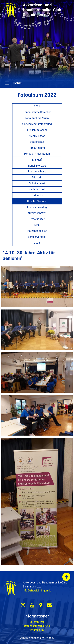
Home (17, 83)
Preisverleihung (37, 172)
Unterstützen (37, 622)
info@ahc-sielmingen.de (37, 591)
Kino (37, 225)
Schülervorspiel (37, 237)
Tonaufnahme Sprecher (37, 112)
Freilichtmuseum (37, 130)
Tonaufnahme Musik (37, 118)
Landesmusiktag (37, 207)
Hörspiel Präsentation (37, 154)
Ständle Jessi (37, 183)
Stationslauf (37, 142)
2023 (37, 243)
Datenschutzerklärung (37, 626)
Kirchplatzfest (37, 189)
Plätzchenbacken (37, 231)
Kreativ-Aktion (37, 136)
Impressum (37, 630)
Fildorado (37, 195)
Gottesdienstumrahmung (37, 124)
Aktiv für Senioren (37, 201)
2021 (37, 106)
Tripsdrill (37, 178)
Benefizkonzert (37, 166)
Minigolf (37, 160)
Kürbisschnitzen (37, 213)
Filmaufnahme (37, 148)
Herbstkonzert (37, 219)
